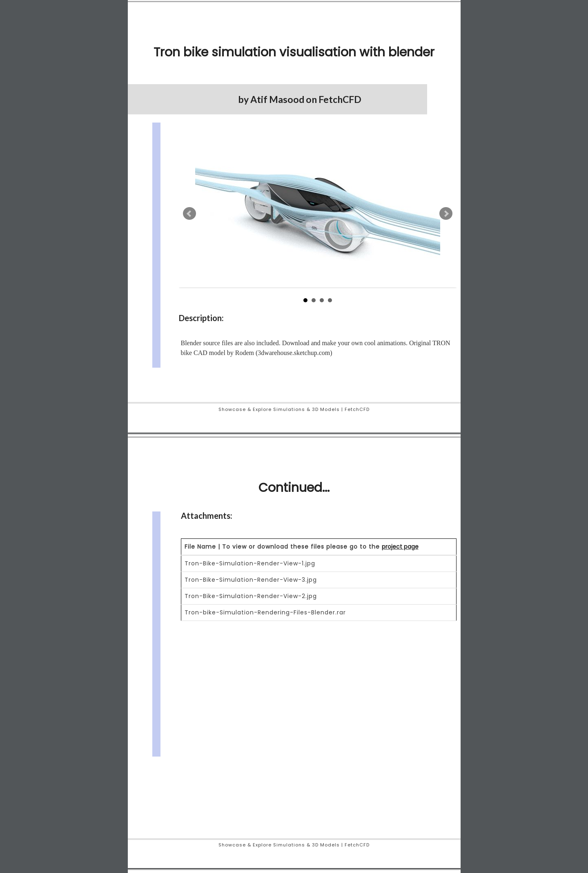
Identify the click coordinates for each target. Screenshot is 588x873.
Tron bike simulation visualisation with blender (294, 52)
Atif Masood (277, 99)
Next (446, 214)
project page (400, 547)
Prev (189, 214)
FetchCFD (340, 99)
